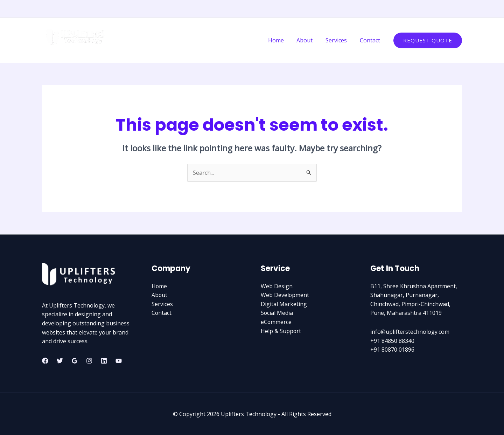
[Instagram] (417, 9)
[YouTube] (459, 9)
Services (339, 40)
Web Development (285, 295)
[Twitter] (438, 9)
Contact (371, 40)
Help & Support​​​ (281, 331)
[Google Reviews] (75, 361)
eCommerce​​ (276, 322)
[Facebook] (427, 9)
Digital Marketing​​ (284, 304)
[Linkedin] (448, 9)
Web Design (277, 286)
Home (282, 40)
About (309, 40)
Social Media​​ (277, 313)
